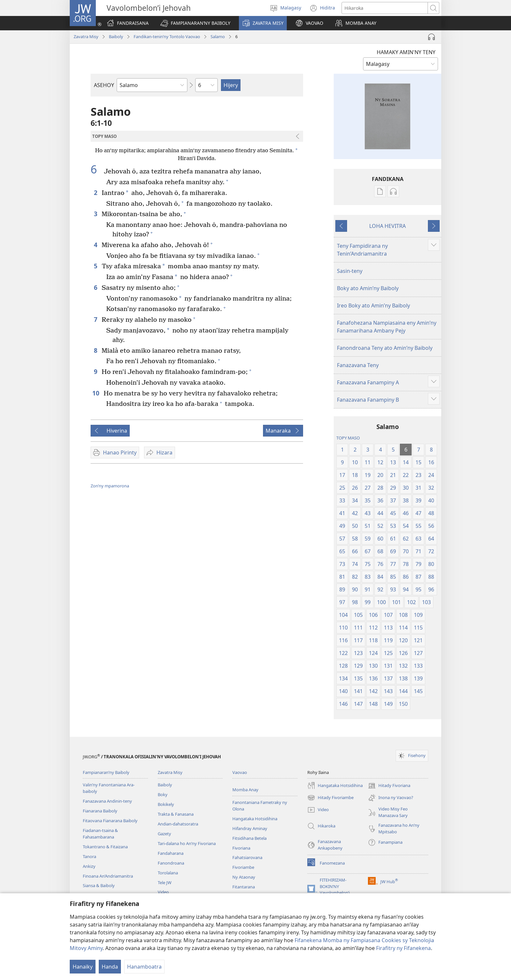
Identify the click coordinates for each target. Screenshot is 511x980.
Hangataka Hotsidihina (255, 819)
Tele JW (165, 883)
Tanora (89, 856)
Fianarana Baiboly (100, 811)
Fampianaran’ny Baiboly (106, 772)
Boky (163, 794)
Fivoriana (241, 848)
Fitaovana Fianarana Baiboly (110, 821)
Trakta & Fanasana (176, 814)
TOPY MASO (348, 438)
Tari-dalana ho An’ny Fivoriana (187, 843)
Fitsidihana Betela (249, 838)
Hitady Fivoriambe (330, 798)
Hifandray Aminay (250, 828)
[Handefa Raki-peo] (431, 37)
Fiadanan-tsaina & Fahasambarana (100, 834)
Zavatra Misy (86, 37)
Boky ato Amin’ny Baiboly (368, 288)
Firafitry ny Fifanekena (403, 948)
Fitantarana (244, 887)
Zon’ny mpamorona (110, 486)
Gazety (164, 834)
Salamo (218, 37)
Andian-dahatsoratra (178, 824)
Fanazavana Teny (358, 365)
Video (163, 892)
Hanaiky (83, 967)
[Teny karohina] (385, 8)
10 (96, 393)
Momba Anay (245, 790)
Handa (110, 967)
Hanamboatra (144, 967)
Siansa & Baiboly (99, 885)
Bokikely (166, 804)
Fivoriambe (243, 867)
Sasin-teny (350, 271)
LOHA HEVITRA (387, 226)
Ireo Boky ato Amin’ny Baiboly (373, 305)
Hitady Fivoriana (389, 786)
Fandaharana (171, 853)
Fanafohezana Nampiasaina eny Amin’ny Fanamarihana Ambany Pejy (387, 327)
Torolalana (168, 873)
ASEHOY (104, 85)
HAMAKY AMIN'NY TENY (406, 52)
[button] (195, 23)
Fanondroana (171, 863)
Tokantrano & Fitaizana (105, 847)
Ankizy (89, 866)
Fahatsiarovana (247, 857)
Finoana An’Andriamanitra (108, 876)
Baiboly (116, 37)
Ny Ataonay (244, 877)
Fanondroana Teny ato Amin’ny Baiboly (385, 348)
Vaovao (240, 772)
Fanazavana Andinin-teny (107, 801)
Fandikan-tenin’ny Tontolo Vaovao (167, 37)
